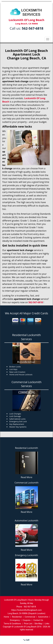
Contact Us (38, 620)
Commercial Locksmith (27, 483)
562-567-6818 (33, 28)
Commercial (30, 617)
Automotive (43, 617)
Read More (26, 477)
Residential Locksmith (27, 448)
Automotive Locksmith (26, 521)
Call (26, 640)
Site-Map (38, 624)
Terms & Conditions (12, 624)
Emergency (15, 620)
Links (47, 624)
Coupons (27, 620)
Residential (17, 617)
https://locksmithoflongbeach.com (26, 610)
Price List (28, 624)
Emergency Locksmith (26, 555)
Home (7, 617)
